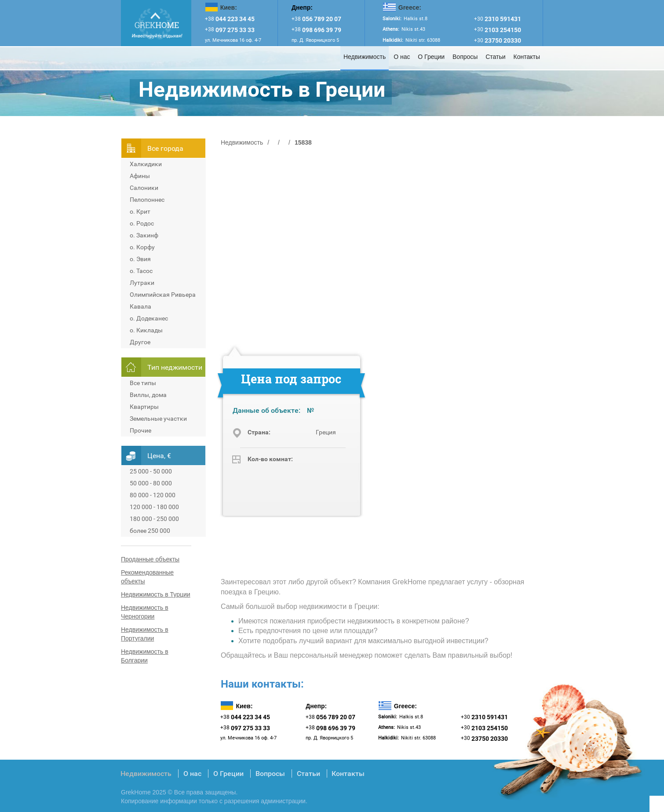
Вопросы (465, 57)
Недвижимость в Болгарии (145, 656)
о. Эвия (140, 259)
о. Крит (140, 211)
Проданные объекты (150, 559)
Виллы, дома (148, 395)
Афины (140, 176)
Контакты (527, 57)
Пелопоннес (147, 200)
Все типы (143, 383)
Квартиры (144, 407)
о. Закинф (144, 235)
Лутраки (142, 283)
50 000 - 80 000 (151, 483)
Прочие (140, 430)
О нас (402, 57)
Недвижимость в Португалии (145, 634)
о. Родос (142, 223)
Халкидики (146, 164)
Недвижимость (365, 57)
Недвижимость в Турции (156, 594)
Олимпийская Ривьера (163, 295)
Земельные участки (158, 419)
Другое (140, 342)
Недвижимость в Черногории (145, 612)
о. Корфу (142, 247)
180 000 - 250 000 (154, 519)
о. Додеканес (149, 318)
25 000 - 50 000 (151, 471)
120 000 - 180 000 (154, 507)
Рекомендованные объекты (147, 577)
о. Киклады (146, 330)
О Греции (431, 57)
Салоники (144, 188)
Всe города (165, 148)
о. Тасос (141, 271)
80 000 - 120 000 (153, 495)
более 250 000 (150, 531)
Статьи (495, 57)
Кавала (140, 306)
